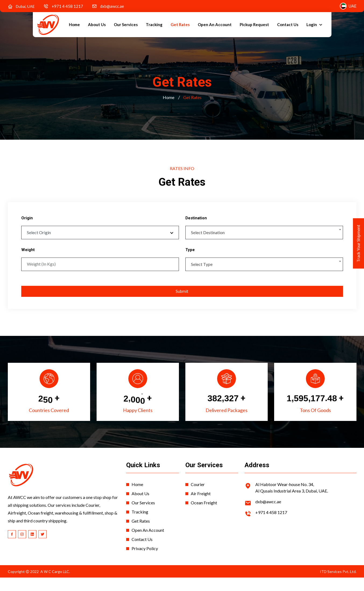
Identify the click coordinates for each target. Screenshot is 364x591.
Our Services (126, 24)
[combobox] (264, 233)
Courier (198, 488)
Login (312, 24)
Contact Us (288, 24)
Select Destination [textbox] (208, 232)
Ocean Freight (204, 506)
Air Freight (201, 497)
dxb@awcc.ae (112, 6)
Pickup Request (254, 24)
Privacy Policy (145, 552)
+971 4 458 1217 (67, 6)
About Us (97, 24)
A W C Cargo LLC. (55, 575)
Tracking (154, 24)
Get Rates (180, 24)
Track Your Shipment (358, 249)
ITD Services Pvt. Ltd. (338, 575)
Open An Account (215, 24)
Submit (182, 290)
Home (74, 24)
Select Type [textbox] (202, 263)
